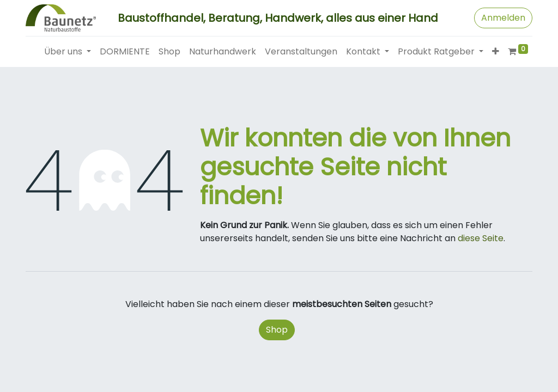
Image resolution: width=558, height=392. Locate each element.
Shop (277, 330)
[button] (496, 52)
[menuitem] (125, 52)
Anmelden (503, 18)
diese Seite (481, 238)
